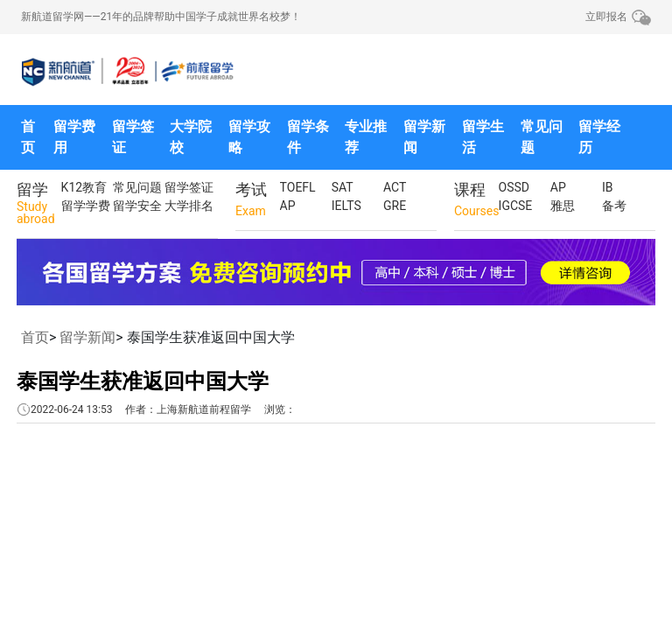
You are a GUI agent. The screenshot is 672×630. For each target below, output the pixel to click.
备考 (614, 206)
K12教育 (84, 187)
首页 (28, 137)
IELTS (346, 206)
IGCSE (516, 206)
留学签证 (133, 137)
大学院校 (191, 137)
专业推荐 (366, 137)
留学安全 (137, 206)
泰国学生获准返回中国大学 (143, 381)
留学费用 (74, 137)
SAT (343, 187)
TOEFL (298, 187)
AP (288, 206)
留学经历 (599, 137)
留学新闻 (424, 137)
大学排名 (189, 206)
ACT (395, 187)
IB (608, 187)
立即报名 (606, 17)
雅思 (563, 206)
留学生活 (483, 137)
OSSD (514, 187)
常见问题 (542, 137)
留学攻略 (249, 137)
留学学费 (86, 206)
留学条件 (308, 137)
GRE (395, 206)
